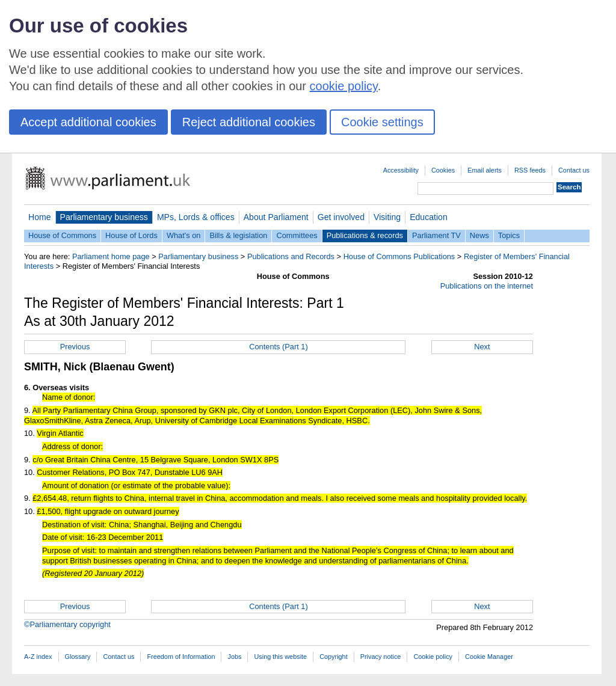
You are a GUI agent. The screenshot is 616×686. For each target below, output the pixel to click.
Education (429, 217)
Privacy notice (381, 657)
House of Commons (62, 235)
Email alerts (485, 170)
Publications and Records (291, 256)
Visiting (387, 217)
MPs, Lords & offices (196, 217)
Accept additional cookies (88, 122)
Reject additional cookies (249, 122)
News (479, 235)
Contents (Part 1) (278, 347)
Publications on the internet (487, 286)
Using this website (280, 657)
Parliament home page (111, 256)
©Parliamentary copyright (67, 624)
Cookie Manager (489, 657)
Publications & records (365, 235)
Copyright (334, 657)
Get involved (341, 217)
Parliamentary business (104, 217)
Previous (75, 347)
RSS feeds (530, 170)
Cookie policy (433, 657)
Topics (509, 235)
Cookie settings (382, 122)
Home (40, 217)
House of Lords (131, 235)
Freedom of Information (181, 657)
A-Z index (38, 657)
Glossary (78, 657)
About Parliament (276, 217)
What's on (184, 235)
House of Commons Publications (399, 256)
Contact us (574, 170)
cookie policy (344, 86)
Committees (297, 235)
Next (482, 347)
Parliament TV (436, 235)
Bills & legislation (238, 235)
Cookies (443, 170)
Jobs (234, 657)
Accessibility (401, 170)
